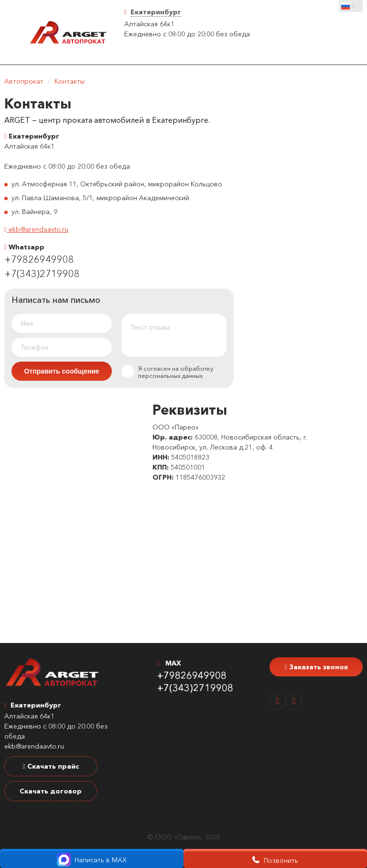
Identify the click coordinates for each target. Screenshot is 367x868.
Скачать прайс (50, 766)
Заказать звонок (316, 667)
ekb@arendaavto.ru (36, 229)
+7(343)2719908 (42, 274)
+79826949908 (39, 259)
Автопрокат (24, 81)
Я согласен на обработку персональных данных (167, 372)
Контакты (70, 81)
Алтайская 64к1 (149, 24)
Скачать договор (51, 791)
